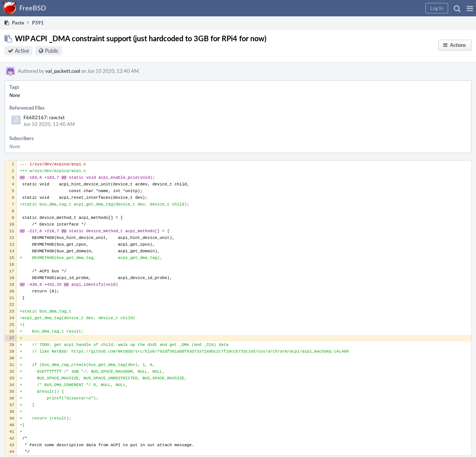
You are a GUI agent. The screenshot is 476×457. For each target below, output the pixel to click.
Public (52, 51)
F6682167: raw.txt (44, 117)
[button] (470, 8)
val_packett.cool (63, 71)
